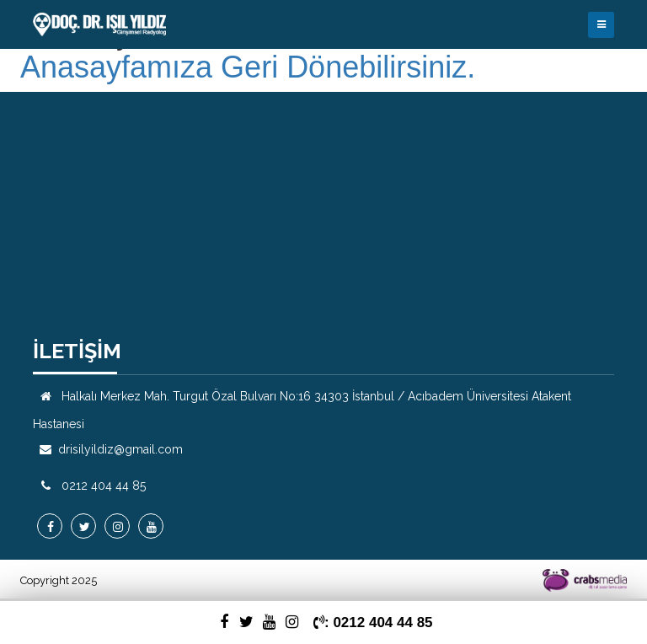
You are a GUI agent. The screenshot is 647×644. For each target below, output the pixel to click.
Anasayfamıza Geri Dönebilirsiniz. (248, 67)
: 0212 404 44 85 (373, 623)
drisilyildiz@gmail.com (120, 449)
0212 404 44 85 (104, 486)
